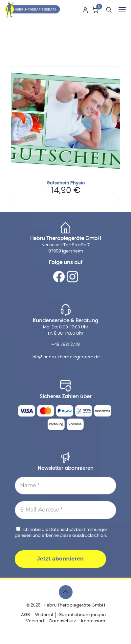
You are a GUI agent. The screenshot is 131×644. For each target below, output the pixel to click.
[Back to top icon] (66, 592)
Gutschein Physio (66, 183)
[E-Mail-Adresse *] (65, 510)
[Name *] (65, 486)
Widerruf (44, 615)
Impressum (93, 621)
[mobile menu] (122, 10)
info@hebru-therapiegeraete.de (66, 357)
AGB (25, 615)
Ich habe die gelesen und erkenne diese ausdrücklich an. (62, 532)
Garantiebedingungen (82, 615)
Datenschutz (63, 621)
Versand (35, 621)
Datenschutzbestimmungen (79, 530)
